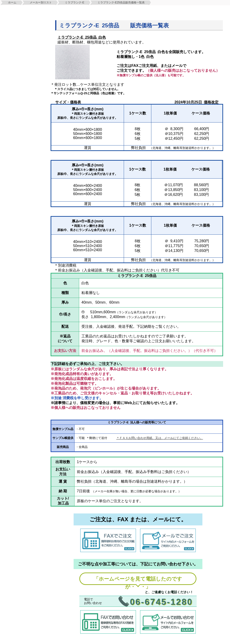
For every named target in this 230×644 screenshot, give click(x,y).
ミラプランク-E (75, 3)
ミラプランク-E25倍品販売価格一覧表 (121, 3)
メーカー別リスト (41, 3)
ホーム (12, 3)
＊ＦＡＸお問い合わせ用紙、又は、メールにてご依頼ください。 (160, 438)
